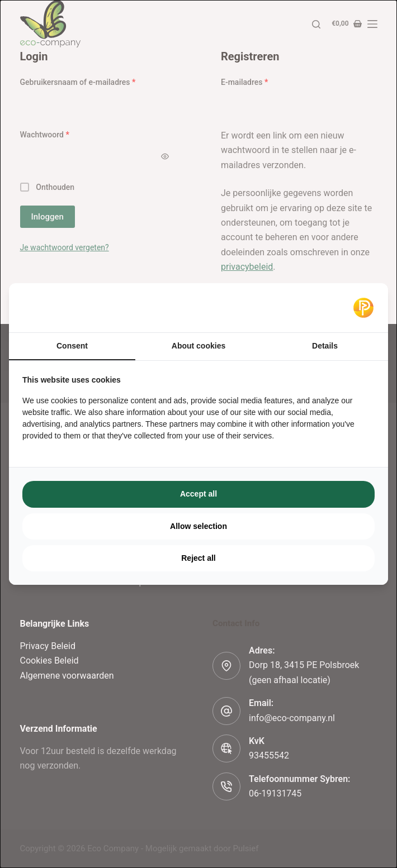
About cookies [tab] (198, 346)
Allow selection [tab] (198, 526)
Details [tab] (325, 346)
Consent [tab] (72, 346)
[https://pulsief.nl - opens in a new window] (363, 308)
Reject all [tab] (198, 558)
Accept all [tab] (198, 494)
